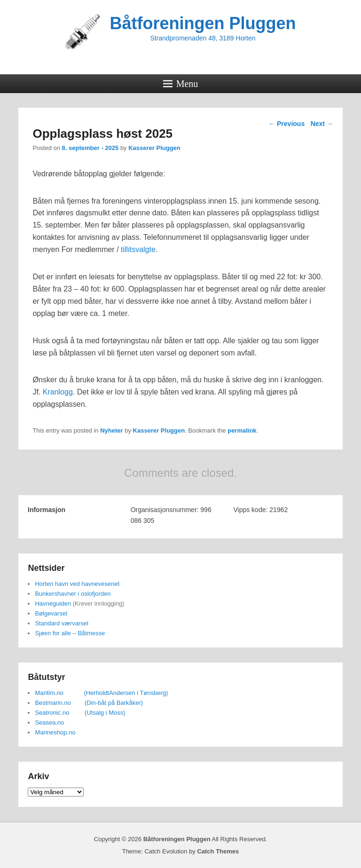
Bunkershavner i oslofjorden (73, 594)
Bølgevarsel (51, 613)
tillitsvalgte (138, 249)
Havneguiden (53, 604)
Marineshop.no (55, 732)
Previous (286, 124)
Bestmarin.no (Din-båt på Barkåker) (89, 703)
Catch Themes (218, 851)
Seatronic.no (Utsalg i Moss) (80, 713)
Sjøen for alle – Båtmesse (70, 633)
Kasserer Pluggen (154, 148)
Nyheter (111, 430)
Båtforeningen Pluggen (203, 23)
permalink (242, 430)
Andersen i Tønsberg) (139, 693)
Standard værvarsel (61, 623)
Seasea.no (49, 722)
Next (322, 124)
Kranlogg (58, 392)
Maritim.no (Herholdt (72, 693)
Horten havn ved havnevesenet (77, 584)
